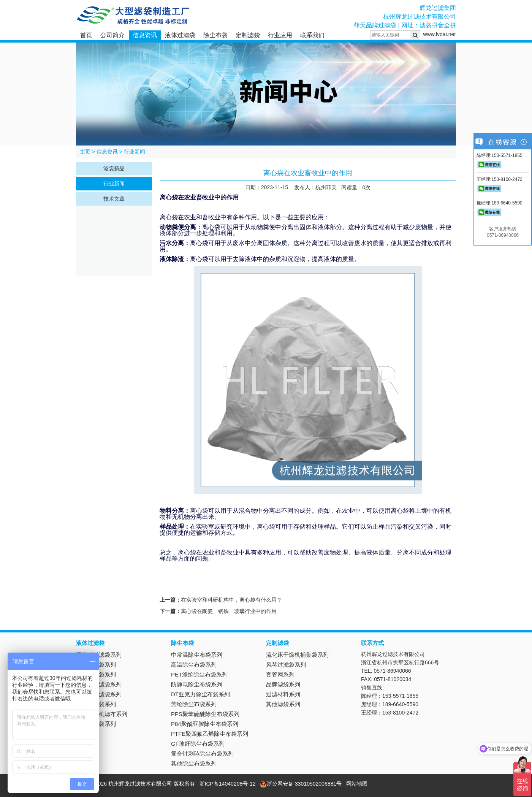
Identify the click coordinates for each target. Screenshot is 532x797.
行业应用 (280, 35)
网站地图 (357, 784)
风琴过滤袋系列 (286, 665)
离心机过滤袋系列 (99, 694)
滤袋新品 (114, 168)
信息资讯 (145, 35)
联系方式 (372, 643)
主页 (85, 152)
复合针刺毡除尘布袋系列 (202, 753)
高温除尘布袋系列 (194, 665)
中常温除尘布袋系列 (197, 655)
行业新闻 (135, 152)
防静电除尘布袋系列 (197, 684)
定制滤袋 (248, 35)
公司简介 (112, 35)
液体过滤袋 (180, 35)
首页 (86, 35)
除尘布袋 (215, 35)
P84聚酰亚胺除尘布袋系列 (205, 724)
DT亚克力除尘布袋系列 (200, 694)
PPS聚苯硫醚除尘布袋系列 (205, 714)
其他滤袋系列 (283, 704)
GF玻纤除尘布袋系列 (198, 744)
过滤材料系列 (283, 694)
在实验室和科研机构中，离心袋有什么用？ (231, 600)
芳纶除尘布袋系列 (194, 704)
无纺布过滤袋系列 (99, 655)
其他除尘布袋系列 (194, 763)
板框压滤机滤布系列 (102, 714)
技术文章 (114, 199)
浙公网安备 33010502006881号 (301, 784)
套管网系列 (280, 674)
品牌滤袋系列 (283, 684)
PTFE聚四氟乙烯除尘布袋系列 (210, 734)
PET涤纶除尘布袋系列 (199, 674)
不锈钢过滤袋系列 (99, 684)
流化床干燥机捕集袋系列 (297, 655)
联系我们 (312, 35)
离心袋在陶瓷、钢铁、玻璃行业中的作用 (229, 611)
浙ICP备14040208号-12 (228, 784)
